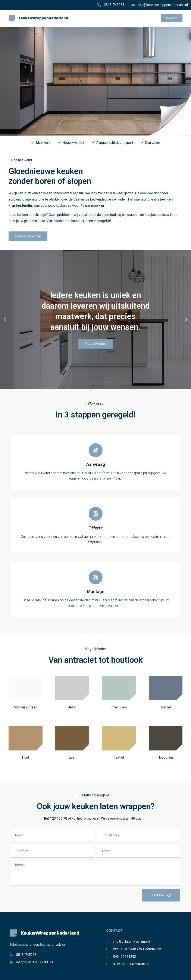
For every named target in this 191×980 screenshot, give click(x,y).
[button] (5, 319)
